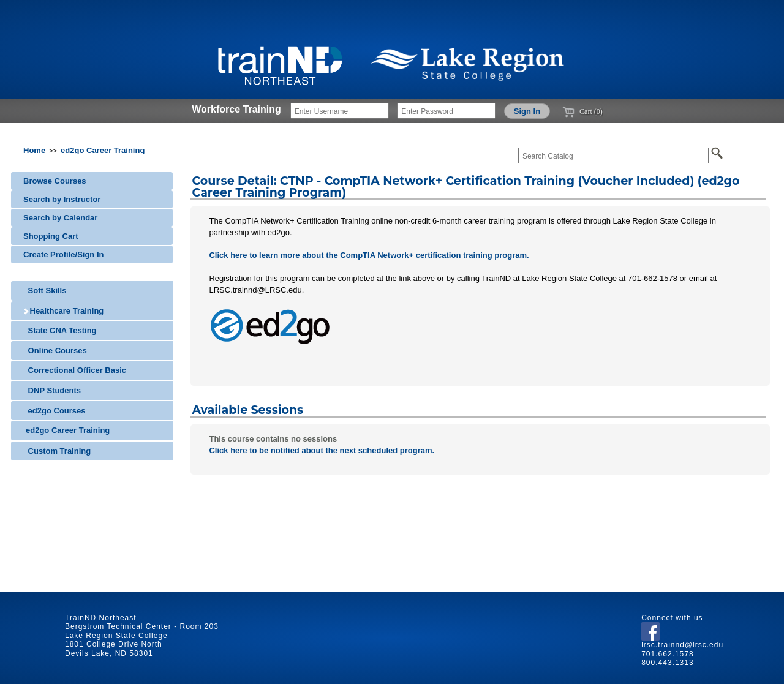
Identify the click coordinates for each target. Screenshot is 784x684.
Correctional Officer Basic (75, 370)
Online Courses (55, 351)
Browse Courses (55, 181)
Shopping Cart (51, 236)
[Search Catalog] (613, 156)
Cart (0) (582, 111)
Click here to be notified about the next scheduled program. (322, 450)
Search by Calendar (60, 218)
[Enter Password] (446, 111)
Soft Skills (45, 291)
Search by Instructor (62, 199)
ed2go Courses (55, 411)
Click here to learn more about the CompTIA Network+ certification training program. (369, 255)
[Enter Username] (340, 111)
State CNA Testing (60, 330)
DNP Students (52, 390)
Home (34, 150)
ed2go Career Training (103, 150)
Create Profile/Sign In (63, 254)
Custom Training (57, 451)
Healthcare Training (63, 311)
